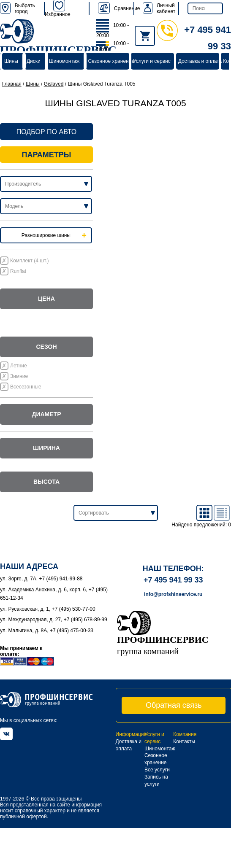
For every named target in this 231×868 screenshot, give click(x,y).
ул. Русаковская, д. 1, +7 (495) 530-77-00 (48, 609)
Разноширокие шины (46, 235)
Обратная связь (174, 705)
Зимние (19, 376)
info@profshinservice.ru (173, 594)
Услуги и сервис (152, 61)
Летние (19, 366)
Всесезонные (26, 387)
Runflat (18, 271)
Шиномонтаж (64, 61)
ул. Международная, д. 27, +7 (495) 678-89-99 (54, 620)
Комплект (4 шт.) (29, 261)
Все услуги (157, 770)
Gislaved (54, 84)
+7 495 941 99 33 (173, 580)
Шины (11, 61)
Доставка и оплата (200, 61)
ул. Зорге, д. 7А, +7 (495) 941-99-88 (41, 579)
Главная (12, 84)
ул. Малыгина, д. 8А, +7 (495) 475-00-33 (47, 631)
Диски (34, 61)
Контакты (184, 741)
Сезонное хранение (111, 61)
